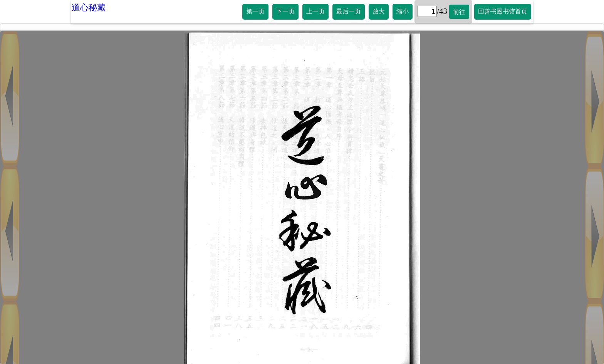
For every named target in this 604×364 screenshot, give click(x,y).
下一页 (285, 11)
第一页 (255, 11)
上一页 (315, 11)
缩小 (403, 11)
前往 (459, 12)
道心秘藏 (89, 8)
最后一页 (349, 11)
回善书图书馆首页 (503, 11)
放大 (379, 11)
